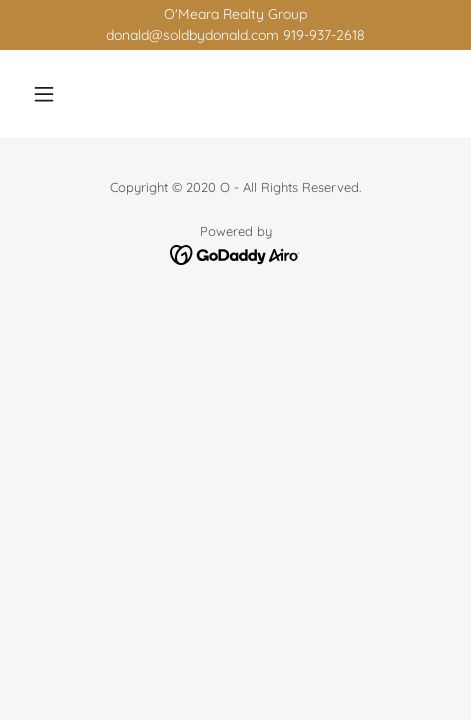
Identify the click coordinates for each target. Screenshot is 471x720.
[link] (235, 254)
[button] (55, 94)
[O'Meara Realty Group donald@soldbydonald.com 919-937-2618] (235, 25)
